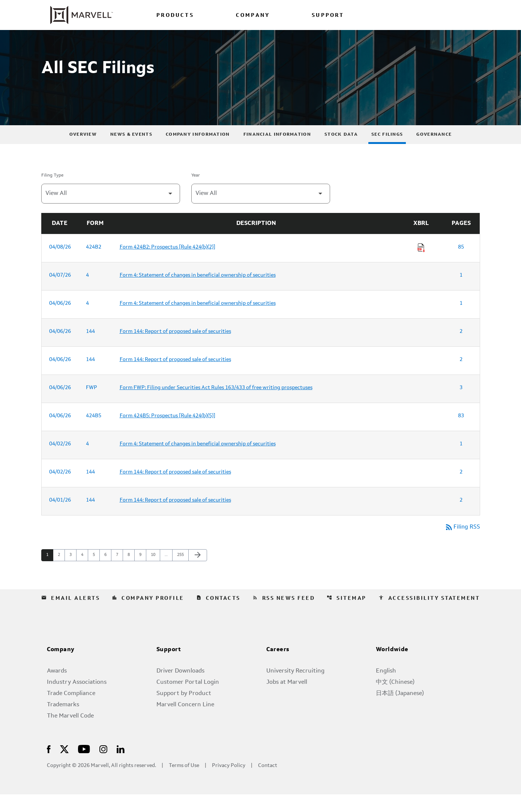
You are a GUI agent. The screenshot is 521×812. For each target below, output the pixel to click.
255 (181, 573)
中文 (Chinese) (395, 700)
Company (61, 668)
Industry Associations (77, 700)
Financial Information (277, 152)
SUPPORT (328, 16)
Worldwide (392, 668)
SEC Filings (387, 152)
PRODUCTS (175, 16)
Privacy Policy (229, 783)
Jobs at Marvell (287, 700)
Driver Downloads (180, 689)
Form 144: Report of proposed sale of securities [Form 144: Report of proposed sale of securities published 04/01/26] (175, 517)
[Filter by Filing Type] (111, 211)
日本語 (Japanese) (400, 711)
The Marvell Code (70, 734)
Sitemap (347, 616)
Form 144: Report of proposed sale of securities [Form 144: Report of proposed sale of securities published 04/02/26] (175, 489)
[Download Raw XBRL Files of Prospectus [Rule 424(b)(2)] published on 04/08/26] (421, 265)
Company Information (198, 152)
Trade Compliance (71, 711)
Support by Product (184, 711)
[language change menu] (398, 15)
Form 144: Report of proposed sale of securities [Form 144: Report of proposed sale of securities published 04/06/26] (175, 349)
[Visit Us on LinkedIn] (121, 766)
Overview (83, 152)
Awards (57, 689)
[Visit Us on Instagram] (103, 766)
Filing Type (52, 193)
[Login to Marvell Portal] (434, 15)
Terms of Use (184, 783)
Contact (268, 783)
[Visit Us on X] (64, 766)
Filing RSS (462, 545)
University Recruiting (295, 689)
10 (155, 573)
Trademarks (63, 722)
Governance (434, 152)
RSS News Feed (284, 616)
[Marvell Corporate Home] (77, 15)
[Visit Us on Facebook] (49, 766)
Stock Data (341, 152)
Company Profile (148, 616)
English (386, 689)
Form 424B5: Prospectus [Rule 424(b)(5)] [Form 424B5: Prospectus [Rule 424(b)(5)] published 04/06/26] (167, 433)
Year (196, 193)
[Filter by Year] (261, 211)
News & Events (131, 152)
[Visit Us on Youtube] (84, 766)
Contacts (218, 616)
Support (169, 668)
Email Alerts (71, 616)
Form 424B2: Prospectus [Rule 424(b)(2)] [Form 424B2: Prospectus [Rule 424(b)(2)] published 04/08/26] (167, 264)
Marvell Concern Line (185, 722)
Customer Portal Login (188, 700)
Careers (278, 668)
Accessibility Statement (429, 616)
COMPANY (253, 16)
